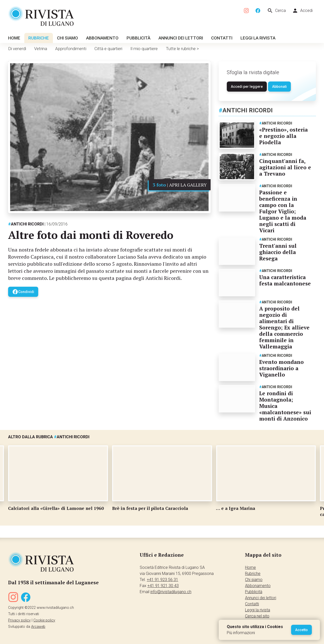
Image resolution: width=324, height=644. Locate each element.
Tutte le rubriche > (182, 49)
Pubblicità (138, 38)
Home (14, 38)
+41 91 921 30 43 (163, 586)
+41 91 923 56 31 (163, 580)
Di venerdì (17, 49)
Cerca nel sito (257, 616)
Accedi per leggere (247, 87)
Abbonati (279, 87)
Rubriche (39, 38)
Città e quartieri (108, 49)
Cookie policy (44, 620)
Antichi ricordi (26, 224)
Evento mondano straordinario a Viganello (281, 368)
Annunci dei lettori (181, 38)
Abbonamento (102, 38)
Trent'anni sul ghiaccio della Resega (278, 252)
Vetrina (41, 49)
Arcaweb (38, 627)
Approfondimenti (71, 49)
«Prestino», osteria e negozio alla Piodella (283, 136)
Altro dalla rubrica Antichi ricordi (49, 437)
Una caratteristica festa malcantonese (285, 280)
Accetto (301, 630)
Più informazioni (241, 633)
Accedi (302, 11)
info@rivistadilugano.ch (171, 592)
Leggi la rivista (258, 38)
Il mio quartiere (144, 49)
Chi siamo (67, 38)
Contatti (222, 38)
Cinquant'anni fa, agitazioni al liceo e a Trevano (285, 167)
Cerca (276, 11)
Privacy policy (19, 620)
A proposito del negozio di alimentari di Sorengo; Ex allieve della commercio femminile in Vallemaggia (284, 327)
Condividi (23, 292)
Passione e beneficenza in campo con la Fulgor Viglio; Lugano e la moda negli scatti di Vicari (283, 211)
